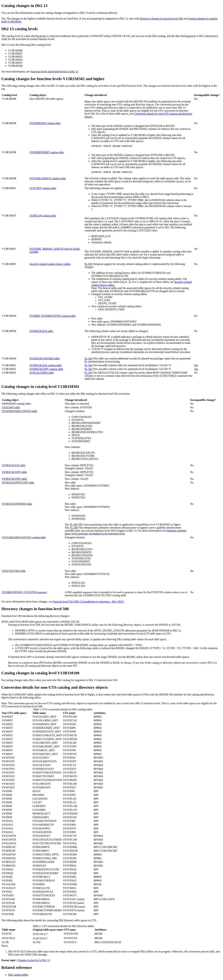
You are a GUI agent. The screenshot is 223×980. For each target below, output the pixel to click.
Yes (196, 366)
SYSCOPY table (11, 408)
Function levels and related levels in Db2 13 (54, 72)
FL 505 (88, 265)
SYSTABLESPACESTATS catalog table (24, 538)
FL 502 (88, 366)
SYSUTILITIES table (14, 572)
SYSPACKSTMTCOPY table (18, 484)
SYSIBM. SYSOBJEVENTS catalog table (53, 317)
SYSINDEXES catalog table (45, 123)
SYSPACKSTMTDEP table (45, 359)
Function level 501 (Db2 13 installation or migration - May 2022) (88, 603)
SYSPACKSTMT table (14, 480)
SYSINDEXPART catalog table (47, 153)
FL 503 (88, 374)
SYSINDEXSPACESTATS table (19, 412)
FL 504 (88, 359)
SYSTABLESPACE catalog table (48, 179)
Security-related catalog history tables (50, 265)
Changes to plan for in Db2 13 (34, 961)
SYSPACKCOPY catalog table (46, 370)
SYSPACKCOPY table (14, 473)
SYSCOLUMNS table (42, 374)
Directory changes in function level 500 (161, 19)
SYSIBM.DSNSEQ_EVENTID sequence (24, 593)
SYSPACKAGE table (41, 332)
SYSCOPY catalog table (43, 189)
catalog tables (18, 976)
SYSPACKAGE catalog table (45, 366)
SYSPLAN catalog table (43, 217)
